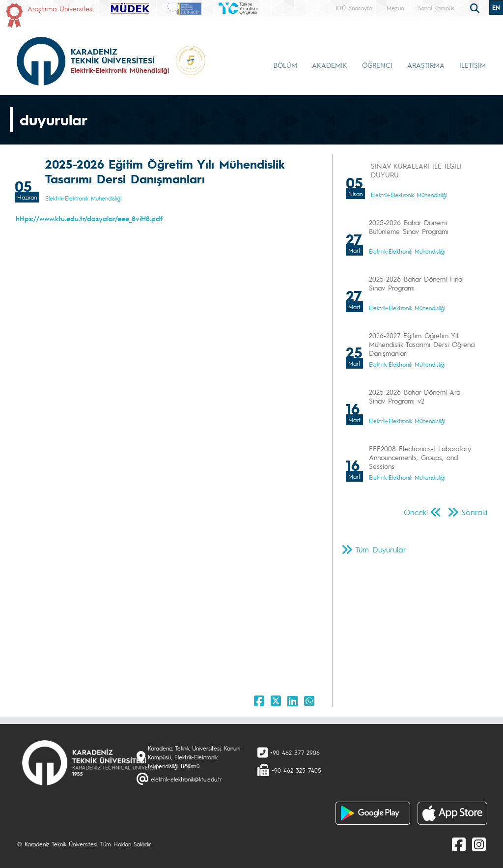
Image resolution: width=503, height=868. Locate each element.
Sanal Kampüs (436, 8)
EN (496, 7)
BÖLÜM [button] (285, 65)
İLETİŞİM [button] (473, 65)
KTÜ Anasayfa (354, 8)
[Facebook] (459, 844)
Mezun (395, 8)
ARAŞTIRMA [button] (426, 65)
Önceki (416, 512)
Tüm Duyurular (381, 549)
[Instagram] (479, 844)
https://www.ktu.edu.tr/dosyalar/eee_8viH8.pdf (89, 218)
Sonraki (474, 512)
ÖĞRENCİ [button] (377, 65)
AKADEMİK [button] (330, 65)
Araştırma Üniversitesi (61, 8)
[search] (476, 7)
